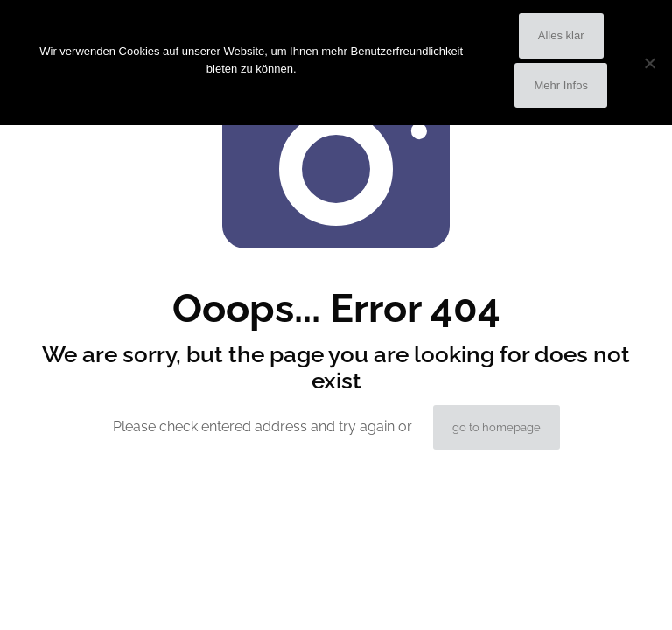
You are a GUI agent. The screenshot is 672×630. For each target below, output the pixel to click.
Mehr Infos (560, 85)
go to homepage (497, 427)
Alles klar (561, 35)
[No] (650, 63)
